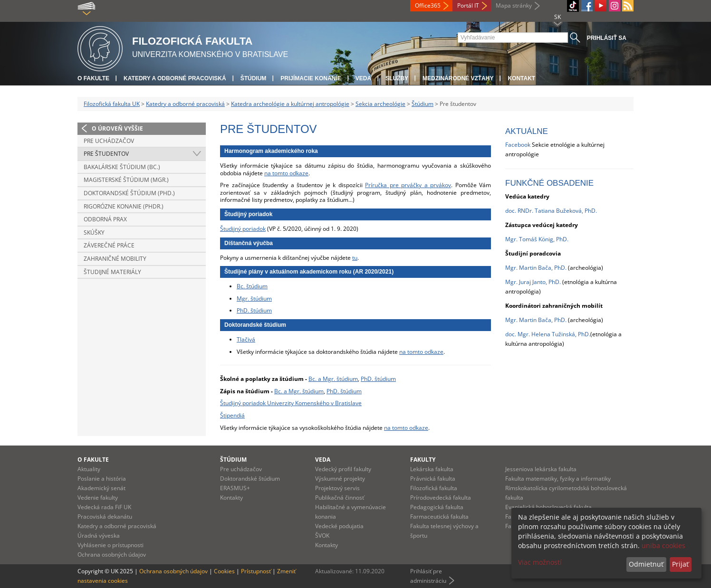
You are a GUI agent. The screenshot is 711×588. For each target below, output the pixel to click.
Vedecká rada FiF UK (104, 507)
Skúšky (94, 232)
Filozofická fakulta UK (112, 104)
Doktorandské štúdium (250, 479)
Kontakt (521, 78)
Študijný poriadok (243, 229)
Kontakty (231, 498)
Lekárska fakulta (432, 469)
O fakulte (93, 78)
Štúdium (254, 78)
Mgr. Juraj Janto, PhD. (533, 282)
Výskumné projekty (340, 479)
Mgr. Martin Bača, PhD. (536, 320)
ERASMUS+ (235, 488)
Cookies (224, 571)
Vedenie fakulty (98, 498)
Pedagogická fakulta (437, 507)
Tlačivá (246, 339)
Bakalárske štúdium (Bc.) (122, 167)
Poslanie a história (102, 479)
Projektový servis (337, 488)
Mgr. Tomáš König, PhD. (537, 239)
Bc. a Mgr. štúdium (333, 379)
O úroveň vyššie (117, 128)
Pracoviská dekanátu (105, 517)
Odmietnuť (646, 564)
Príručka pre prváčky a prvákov (408, 185)
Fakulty (423, 460)
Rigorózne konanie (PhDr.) (124, 206)
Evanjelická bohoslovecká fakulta (548, 507)
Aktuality (89, 469)
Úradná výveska (99, 536)
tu (355, 258)
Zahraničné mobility (115, 259)
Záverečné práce (109, 245)
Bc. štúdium (252, 286)
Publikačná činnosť (340, 498)
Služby (397, 78)
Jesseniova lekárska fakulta (541, 469)
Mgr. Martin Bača (528, 268)
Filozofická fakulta (434, 488)
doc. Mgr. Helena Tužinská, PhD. (548, 334)
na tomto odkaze (286, 173)
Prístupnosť (256, 571)
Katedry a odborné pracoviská (175, 78)
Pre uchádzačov (109, 141)
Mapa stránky (514, 5)
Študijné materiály (112, 272)
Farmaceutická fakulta (439, 517)
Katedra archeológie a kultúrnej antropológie (290, 104)
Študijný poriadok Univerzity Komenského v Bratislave (291, 403)
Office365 (428, 5)
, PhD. (559, 268)
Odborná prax (105, 219)
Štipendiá (232, 415)
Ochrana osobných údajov (112, 555)
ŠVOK (322, 536)
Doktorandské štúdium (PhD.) (129, 193)
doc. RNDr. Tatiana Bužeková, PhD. (551, 211)
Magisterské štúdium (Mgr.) (126, 180)
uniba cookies (663, 545)
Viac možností (540, 562)
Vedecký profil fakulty (343, 469)
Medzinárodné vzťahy (458, 78)
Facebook (518, 145)
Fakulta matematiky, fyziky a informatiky (558, 479)
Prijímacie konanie (311, 78)
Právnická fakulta (433, 479)
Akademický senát (101, 488)
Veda (363, 78)
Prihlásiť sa (607, 38)
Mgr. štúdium (254, 299)
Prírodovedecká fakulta (441, 498)
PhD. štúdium (254, 310)
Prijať (680, 564)
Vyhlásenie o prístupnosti (110, 545)
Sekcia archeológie (380, 104)
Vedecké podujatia (339, 526)
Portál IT (468, 5)
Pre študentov (106, 154)
